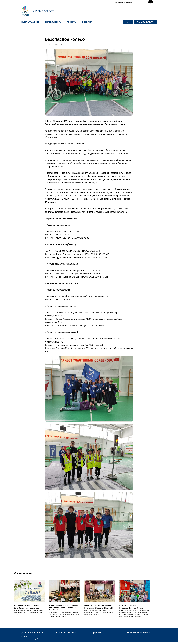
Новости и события (138, 635)
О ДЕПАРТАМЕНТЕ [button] (31, 22)
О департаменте (66, 635)
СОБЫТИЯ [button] (87, 22)
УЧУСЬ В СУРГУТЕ (44, 11)
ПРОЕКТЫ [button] (72, 22)
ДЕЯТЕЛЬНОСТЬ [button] (53, 22)
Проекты (97, 635)
